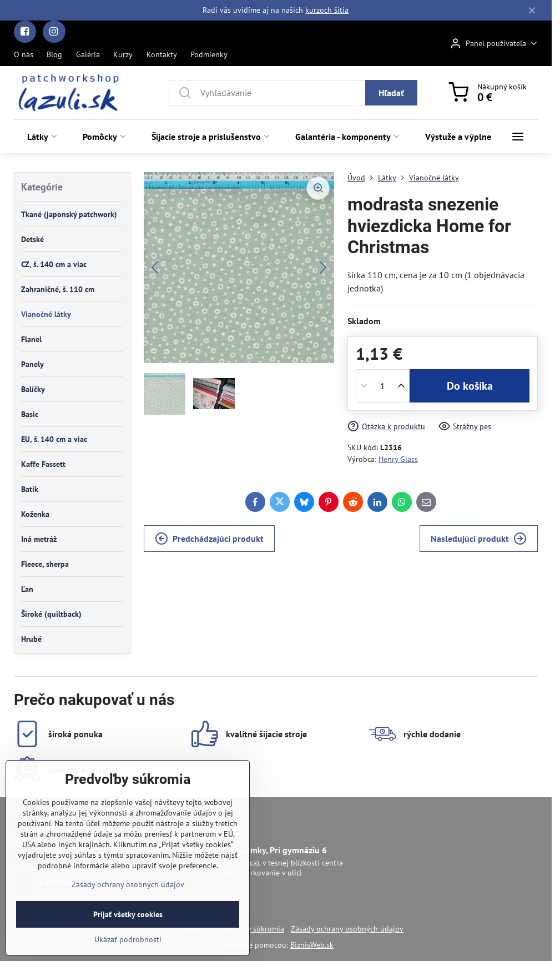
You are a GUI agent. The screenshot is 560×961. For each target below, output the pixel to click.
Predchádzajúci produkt (209, 539)
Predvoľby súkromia (251, 929)
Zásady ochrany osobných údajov (347, 929)
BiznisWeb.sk (312, 945)
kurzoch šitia (327, 10)
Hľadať (391, 93)
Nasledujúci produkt (479, 539)
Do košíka (470, 386)
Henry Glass (398, 459)
